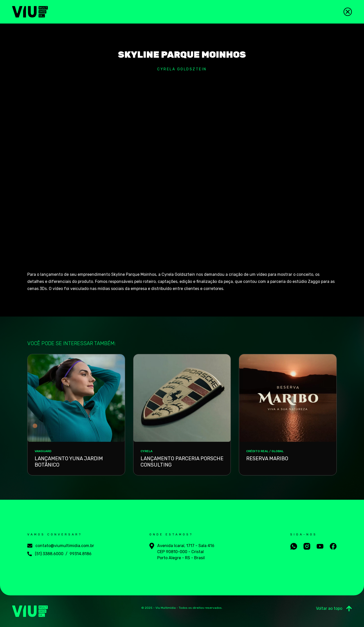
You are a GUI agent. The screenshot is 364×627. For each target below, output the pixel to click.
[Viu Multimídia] (30, 12)
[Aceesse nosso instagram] (307, 546)
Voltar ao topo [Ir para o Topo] (334, 609)
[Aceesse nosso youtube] (320, 546)
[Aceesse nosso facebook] (333, 546)
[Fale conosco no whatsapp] (294, 546)
